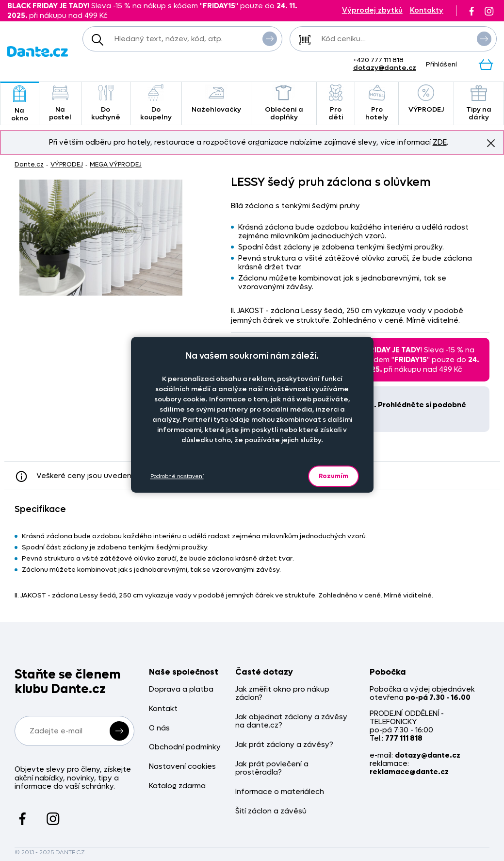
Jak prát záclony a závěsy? (284, 745)
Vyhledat (270, 38)
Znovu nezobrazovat (491, 143)
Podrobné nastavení (177, 476)
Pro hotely (376, 103)
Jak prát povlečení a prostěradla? (272, 769)
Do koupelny (156, 103)
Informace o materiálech (280, 792)
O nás (159, 728)
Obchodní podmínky (185, 747)
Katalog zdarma (177, 786)
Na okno (20, 104)
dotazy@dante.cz (385, 68)
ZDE (440, 142)
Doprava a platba (181, 689)
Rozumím (333, 476)
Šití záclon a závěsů (271, 811)
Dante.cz (29, 164)
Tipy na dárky (479, 103)
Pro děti (336, 103)
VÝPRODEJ (426, 99)
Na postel (60, 103)
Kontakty (427, 10)
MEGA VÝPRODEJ (116, 164)
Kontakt (163, 709)
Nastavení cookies (182, 767)
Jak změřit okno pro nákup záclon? (282, 694)
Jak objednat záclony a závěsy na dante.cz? (291, 721)
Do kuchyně (106, 103)
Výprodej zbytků (372, 10)
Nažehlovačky (216, 99)
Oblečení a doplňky (284, 103)
